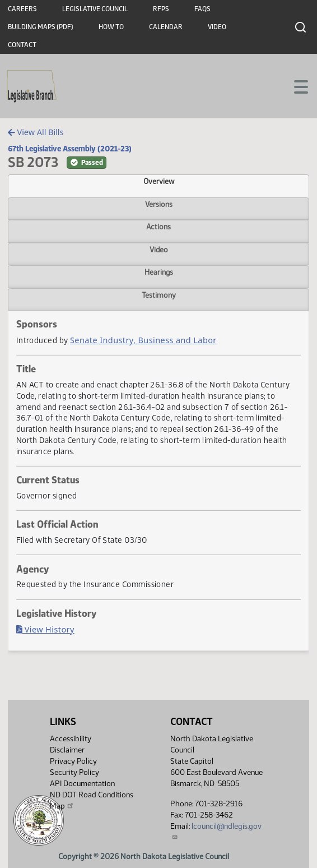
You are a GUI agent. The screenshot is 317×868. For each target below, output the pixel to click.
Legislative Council (95, 9)
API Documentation (82, 784)
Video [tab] (159, 250)
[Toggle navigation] (295, 86)
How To (111, 27)
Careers (22, 9)
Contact (22, 45)
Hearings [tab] (159, 272)
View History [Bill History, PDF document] (45, 629)
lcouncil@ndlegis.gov (216, 831)
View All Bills (36, 132)
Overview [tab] (159, 181)
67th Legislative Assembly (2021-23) (70, 149)
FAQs (202, 9)
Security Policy (74, 772)
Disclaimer (67, 750)
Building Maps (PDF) (41, 27)
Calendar (166, 27)
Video (217, 27)
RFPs (161, 9)
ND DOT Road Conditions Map (92, 800)
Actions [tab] (158, 227)
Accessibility (71, 739)
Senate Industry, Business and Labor (143, 340)
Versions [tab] (159, 204)
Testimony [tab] (159, 295)
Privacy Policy (73, 761)
